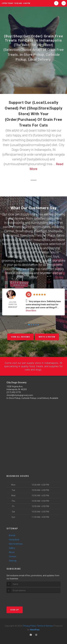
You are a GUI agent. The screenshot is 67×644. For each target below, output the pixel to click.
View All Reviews (20, 336)
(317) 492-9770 (14, 391)
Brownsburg (24, 231)
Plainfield (40, 231)
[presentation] (22, 598)
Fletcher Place (45, 235)
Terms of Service (45, 625)
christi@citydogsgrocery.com (20, 394)
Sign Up (15, 609)
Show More (31, 310)
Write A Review (47, 336)
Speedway (27, 235)
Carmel (9, 231)
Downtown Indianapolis (34, 239)
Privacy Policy (30, 625)
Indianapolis (16, 223)
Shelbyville (55, 231)
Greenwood (11, 235)
